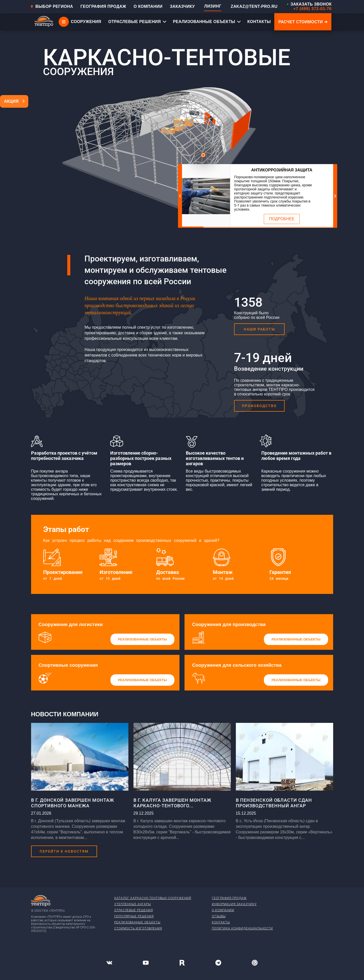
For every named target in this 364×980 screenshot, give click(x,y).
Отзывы (219, 916)
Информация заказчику (234, 904)
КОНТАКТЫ (259, 22)
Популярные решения (134, 916)
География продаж (229, 898)
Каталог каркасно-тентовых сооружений (153, 898)
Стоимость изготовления (138, 928)
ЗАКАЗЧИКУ (182, 6)
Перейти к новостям (64, 851)
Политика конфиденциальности (242, 928)
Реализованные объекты (137, 922)
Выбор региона (52, 6)
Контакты (221, 922)
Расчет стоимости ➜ (303, 22)
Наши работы (259, 329)
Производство (259, 406)
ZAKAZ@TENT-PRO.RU (254, 6)
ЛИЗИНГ (213, 6)
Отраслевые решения (134, 910)
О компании (223, 910)
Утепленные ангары (133, 904)
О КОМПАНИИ (148, 6)
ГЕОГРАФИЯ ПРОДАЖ (103, 6)
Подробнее (282, 219)
